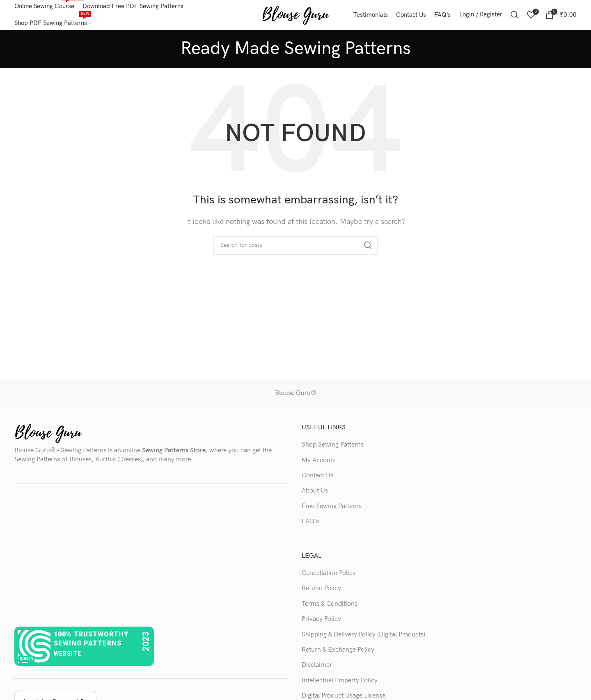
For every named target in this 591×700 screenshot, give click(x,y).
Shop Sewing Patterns (333, 448)
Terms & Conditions (330, 607)
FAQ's (310, 525)
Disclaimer (317, 669)
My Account (319, 464)
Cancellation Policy (329, 576)
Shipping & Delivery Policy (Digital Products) (363, 638)
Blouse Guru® (295, 397)
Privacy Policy (321, 622)
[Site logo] (296, 16)
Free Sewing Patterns (332, 510)
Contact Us (317, 479)
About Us (315, 494)
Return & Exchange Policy (338, 653)
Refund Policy (321, 592)
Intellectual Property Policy (340, 684)
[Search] (515, 16)
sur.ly (26, 662)
